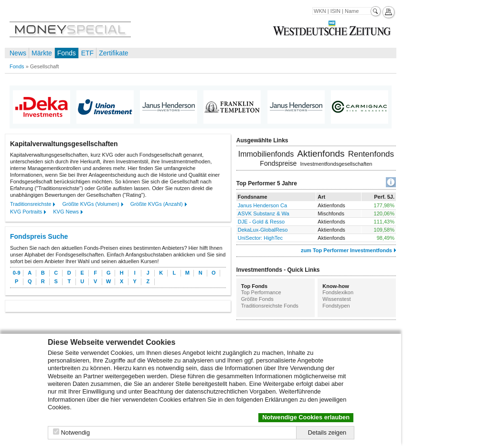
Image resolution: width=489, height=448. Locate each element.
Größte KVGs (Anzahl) (157, 204)
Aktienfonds (321, 154)
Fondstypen (336, 306)
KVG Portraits (26, 212)
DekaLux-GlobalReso (263, 230)
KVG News (66, 212)
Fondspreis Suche (39, 236)
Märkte (42, 53)
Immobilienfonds (266, 154)
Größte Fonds (257, 299)
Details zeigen (327, 432)
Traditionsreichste (31, 204)
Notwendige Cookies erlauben (306, 417)
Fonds (67, 53)
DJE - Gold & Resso (261, 222)
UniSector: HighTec (260, 238)
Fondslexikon (338, 292)
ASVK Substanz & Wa (264, 213)
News (18, 53)
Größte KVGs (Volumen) (90, 204)
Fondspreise (278, 163)
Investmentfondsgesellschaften (336, 164)
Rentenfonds (371, 154)
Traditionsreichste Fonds (270, 306)
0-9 (17, 273)
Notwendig (75, 432)
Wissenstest (336, 299)
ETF (87, 53)
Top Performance (261, 292)
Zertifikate (113, 53)
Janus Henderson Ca (262, 205)
